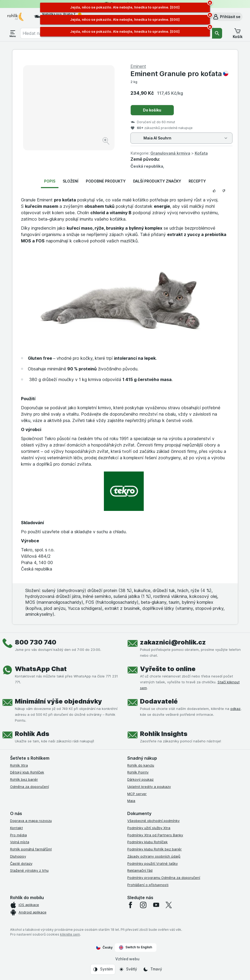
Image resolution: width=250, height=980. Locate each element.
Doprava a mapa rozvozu (31, 821)
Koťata (201, 153)
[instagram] (143, 905)
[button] (226, 17)
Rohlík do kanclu (141, 765)
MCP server (137, 794)
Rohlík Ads (32, 734)
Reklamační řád (140, 870)
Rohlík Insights (164, 734)
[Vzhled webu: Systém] (103, 969)
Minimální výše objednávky (58, 701)
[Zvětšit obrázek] (106, 142)
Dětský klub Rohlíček (27, 772)
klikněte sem (70, 934)
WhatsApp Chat (41, 669)
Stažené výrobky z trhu (29, 870)
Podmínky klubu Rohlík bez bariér (154, 849)
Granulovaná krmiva (170, 153)
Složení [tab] (71, 181)
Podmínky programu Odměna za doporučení (164, 878)
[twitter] (169, 905)
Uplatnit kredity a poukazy (149, 787)
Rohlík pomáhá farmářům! (31, 849)
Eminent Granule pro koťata (179, 74)
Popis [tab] (50, 181)
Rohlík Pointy (138, 772)
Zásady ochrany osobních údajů (154, 856)
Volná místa (20, 842)
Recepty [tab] (197, 181)
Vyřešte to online (168, 669)
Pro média (18, 835)
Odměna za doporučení (29, 787)
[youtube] (156, 905)
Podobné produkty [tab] (106, 181)
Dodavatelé (159, 701)
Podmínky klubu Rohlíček (147, 842)
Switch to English (136, 947)
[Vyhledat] (217, 33)
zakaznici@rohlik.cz (173, 642)
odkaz (235, 709)
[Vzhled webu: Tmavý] (152, 969)
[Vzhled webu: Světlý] (128, 969)
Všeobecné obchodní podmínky (153, 821)
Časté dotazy (21, 863)
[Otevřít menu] (13, 33)
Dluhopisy (18, 856)
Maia (131, 801)
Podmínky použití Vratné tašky (152, 863)
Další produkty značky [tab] (157, 181)
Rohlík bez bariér (24, 779)
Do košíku (152, 110)
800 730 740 (36, 642)
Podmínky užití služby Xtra (149, 828)
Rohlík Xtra (19, 765)
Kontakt (16, 828)
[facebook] (130, 905)
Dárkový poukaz (140, 779)
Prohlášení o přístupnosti (148, 885)
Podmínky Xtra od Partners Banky (155, 835)
